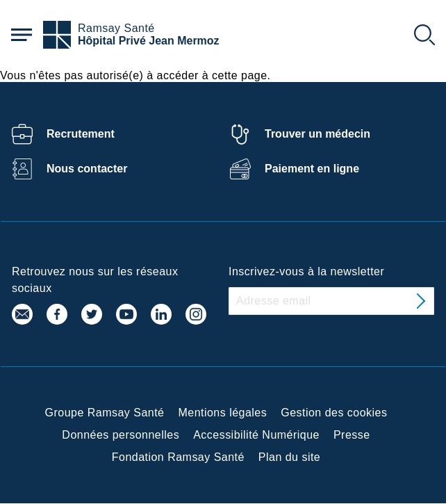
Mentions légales (222, 413)
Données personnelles (121, 435)
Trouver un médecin (317, 134)
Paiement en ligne (312, 169)
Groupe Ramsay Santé (105, 413)
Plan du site (289, 457)
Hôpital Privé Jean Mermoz (149, 41)
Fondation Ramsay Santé (178, 457)
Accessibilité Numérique (256, 435)
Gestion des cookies (334, 413)
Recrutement (81, 134)
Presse (352, 435)
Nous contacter (87, 169)
